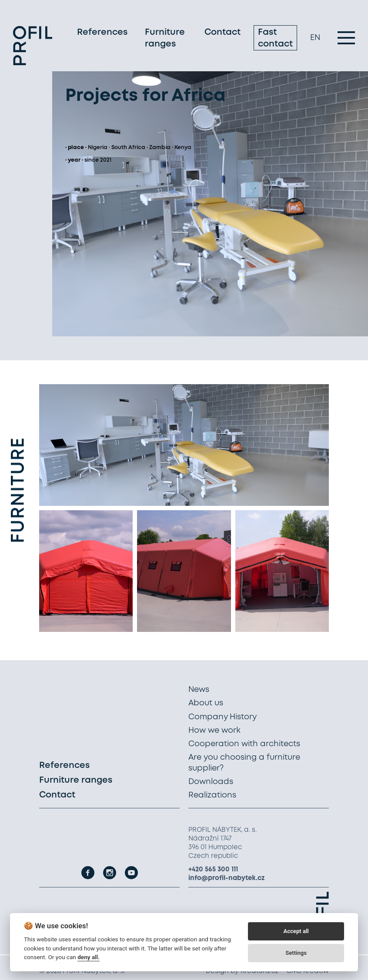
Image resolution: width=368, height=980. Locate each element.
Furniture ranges (165, 38)
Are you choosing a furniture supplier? (244, 763)
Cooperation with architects (244, 744)
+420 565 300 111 (213, 870)
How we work (214, 731)
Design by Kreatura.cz (242, 971)
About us (206, 703)
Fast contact (275, 38)
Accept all (296, 931)
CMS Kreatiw (308, 971)
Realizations (212, 795)
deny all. (89, 957)
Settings (296, 953)
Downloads (211, 782)
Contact (222, 32)
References (102, 32)
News (199, 690)
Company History (222, 717)
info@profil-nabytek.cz (227, 878)
